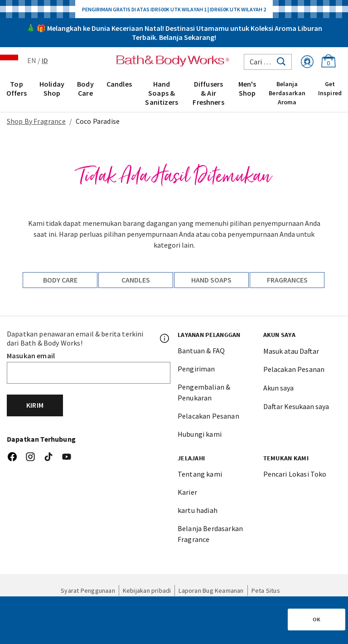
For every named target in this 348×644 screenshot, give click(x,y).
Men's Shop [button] (247, 88)
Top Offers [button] (17, 88)
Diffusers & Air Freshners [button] (208, 93)
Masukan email (31, 356)
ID (45, 60)
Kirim (35, 405)
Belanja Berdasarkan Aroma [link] (287, 93)
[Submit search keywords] (281, 61)
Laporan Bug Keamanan (211, 590)
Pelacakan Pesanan (208, 416)
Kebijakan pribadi (147, 590)
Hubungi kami (200, 434)
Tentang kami (200, 474)
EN (32, 60)
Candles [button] (119, 84)
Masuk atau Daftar (291, 351)
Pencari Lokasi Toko (295, 474)
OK (317, 619)
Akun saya (278, 388)
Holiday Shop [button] (52, 88)
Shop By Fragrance (36, 121)
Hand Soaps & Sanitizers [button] (162, 93)
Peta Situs (266, 590)
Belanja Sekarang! (188, 37)
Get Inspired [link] (330, 88)
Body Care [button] (85, 88)
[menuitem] (17, 93)
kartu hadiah (198, 510)
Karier (187, 492)
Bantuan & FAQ (201, 351)
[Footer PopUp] (165, 338)
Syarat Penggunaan (88, 590)
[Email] (89, 373)
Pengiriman (196, 369)
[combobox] (268, 62)
